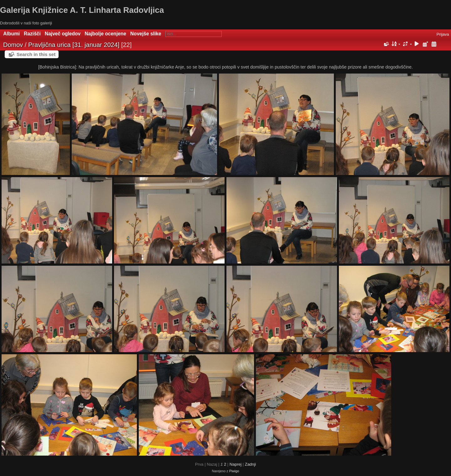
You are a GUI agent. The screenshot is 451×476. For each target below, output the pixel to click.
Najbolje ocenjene (105, 34)
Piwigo (234, 471)
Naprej (236, 464)
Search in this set (36, 54)
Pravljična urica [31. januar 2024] (74, 45)
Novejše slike (146, 34)
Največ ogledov (63, 34)
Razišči (32, 34)
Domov (13, 45)
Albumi (11, 34)
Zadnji (250, 464)
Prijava (443, 34)
